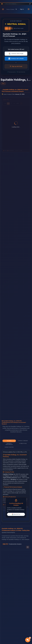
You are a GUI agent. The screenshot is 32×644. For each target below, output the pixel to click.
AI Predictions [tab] (23, 443)
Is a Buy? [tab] (9, 441)
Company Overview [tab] (23, 441)
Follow (3, 84)
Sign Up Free (16, 514)
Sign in (22, 9)
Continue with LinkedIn (16, 59)
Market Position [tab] (9, 447)
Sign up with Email (16, 66)
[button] (28, 640)
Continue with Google (16, 54)
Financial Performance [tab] (9, 444)
